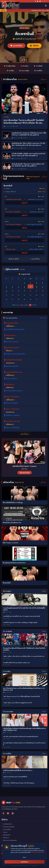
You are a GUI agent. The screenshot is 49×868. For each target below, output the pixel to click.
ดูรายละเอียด (16, 46)
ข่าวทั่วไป (38, 71)
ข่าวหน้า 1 (25, 66)
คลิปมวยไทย (6, 835)
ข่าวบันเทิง (38, 66)
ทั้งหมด (44, 591)
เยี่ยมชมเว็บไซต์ (25, 473)
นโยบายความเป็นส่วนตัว (9, 840)
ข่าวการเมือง (24, 71)
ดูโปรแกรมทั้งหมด (14, 259)
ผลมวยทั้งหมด (25, 434)
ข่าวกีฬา (11, 71)
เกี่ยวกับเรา (5, 838)
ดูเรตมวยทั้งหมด (35, 259)
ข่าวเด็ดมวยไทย (10, 66)
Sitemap (33, 865)
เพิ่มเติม (34, 46)
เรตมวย (4, 832)
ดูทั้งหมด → (44, 79)
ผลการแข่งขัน (6, 829)
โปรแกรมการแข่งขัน (8, 827)
